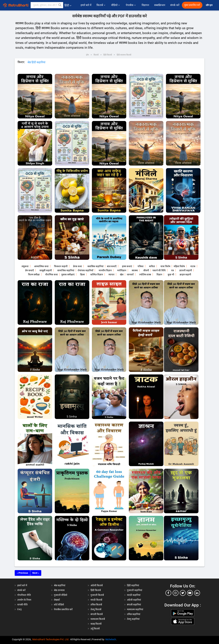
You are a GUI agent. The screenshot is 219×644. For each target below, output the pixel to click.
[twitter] (183, 593)
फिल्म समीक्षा (34, 275)
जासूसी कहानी (46, 270)
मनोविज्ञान (122, 270)
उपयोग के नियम (24, 600)
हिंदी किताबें (96, 590)
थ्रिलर (82, 275)
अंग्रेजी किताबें (97, 585)
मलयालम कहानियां (135, 609)
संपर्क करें (175, 5)
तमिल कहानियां (134, 614)
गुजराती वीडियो (61, 595)
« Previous (22, 573)
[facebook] (168, 593)
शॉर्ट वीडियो (59, 605)
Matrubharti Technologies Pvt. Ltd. (51, 639)
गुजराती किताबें (97, 595)
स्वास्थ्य (135, 270)
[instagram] (176, 593)
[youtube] (190, 593)
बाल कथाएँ (112, 266)
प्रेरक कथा (78, 266)
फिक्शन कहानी (61, 266)
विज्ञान (159, 275)
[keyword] (47, 5)
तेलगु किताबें (96, 609)
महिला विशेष (179, 266)
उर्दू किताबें (95, 629)
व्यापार (111, 275)
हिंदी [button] (68, 5)
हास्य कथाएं (127, 266)
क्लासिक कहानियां (95, 266)
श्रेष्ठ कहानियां (60, 585)
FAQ (20, 609)
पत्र (172, 270)
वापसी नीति (22, 605)
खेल (122, 275)
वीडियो (116, 5)
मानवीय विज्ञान (105, 270)
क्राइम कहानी (185, 275)
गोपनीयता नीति (24, 595)
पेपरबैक (131, 5)
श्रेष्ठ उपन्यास (59, 590)
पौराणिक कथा (51, 275)
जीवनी (146, 270)
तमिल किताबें (96, 605)
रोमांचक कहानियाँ (85, 270)
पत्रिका (141, 266)
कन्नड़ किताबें (96, 624)
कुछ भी (171, 275)
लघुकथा (25, 266)
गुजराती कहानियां (135, 590)
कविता (152, 266)
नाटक (193, 266)
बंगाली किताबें (97, 614)
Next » (36, 573)
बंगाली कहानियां (134, 605)
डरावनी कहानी (186, 270)
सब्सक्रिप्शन (160, 5)
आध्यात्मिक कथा (41, 266)
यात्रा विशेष (165, 266)
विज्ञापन (145, 5)
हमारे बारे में (86, 5)
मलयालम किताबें (98, 619)
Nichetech (111, 639)
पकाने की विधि (159, 270)
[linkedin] (197, 593)
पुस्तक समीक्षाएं (68, 275)
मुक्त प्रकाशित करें (192, 5)
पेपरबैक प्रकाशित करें (63, 609)
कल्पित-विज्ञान (97, 275)
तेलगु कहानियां (133, 619)
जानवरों (130, 275)
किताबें (101, 5)
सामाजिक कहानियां (66, 270)
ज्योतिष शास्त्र (145, 275)
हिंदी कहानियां (133, 585)
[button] (60, 5)
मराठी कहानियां (134, 595)
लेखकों (57, 600)
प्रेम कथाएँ (30, 270)
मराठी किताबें (96, 600)
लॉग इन (209, 5)
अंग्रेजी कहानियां (134, 600)
